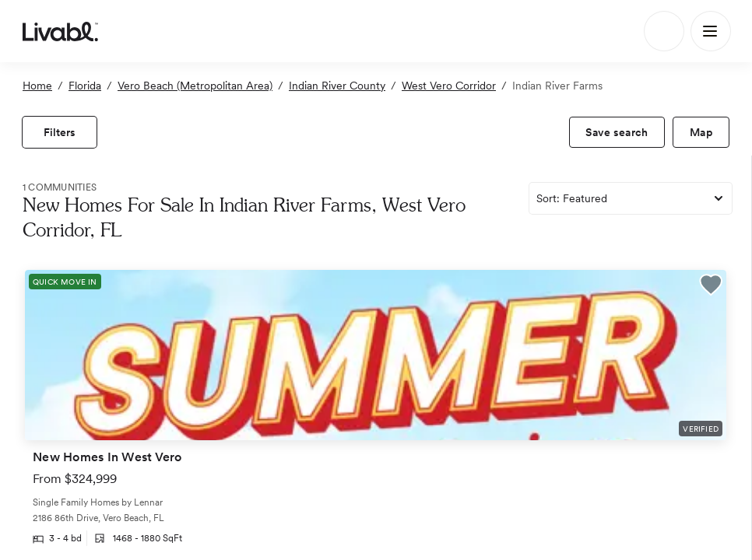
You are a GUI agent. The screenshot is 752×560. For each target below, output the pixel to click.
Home (37, 86)
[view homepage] (60, 31)
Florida (85, 86)
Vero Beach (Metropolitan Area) (195, 86)
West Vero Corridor (449, 86)
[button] (711, 287)
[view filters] (60, 132)
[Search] (664, 31)
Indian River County (337, 86)
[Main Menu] (711, 31)
